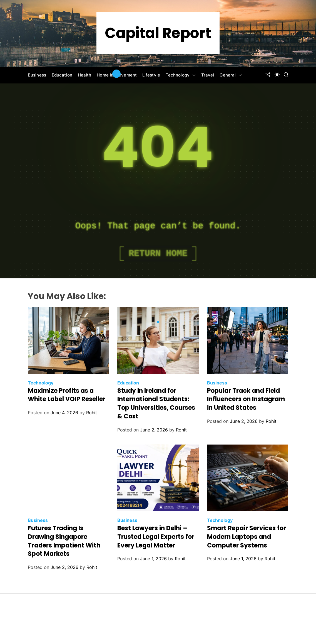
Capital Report (158, 33)
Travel (208, 75)
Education (62, 75)
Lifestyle (151, 75)
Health (85, 75)
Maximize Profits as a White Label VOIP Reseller (67, 395)
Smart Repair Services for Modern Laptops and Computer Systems (247, 537)
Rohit (92, 413)
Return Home (158, 254)
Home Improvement (117, 75)
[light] (277, 75)
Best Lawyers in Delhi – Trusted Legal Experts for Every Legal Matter (156, 537)
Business (37, 75)
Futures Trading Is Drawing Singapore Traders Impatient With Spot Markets (64, 541)
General (231, 75)
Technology (181, 75)
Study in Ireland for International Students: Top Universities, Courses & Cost (156, 404)
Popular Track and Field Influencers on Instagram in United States (246, 399)
